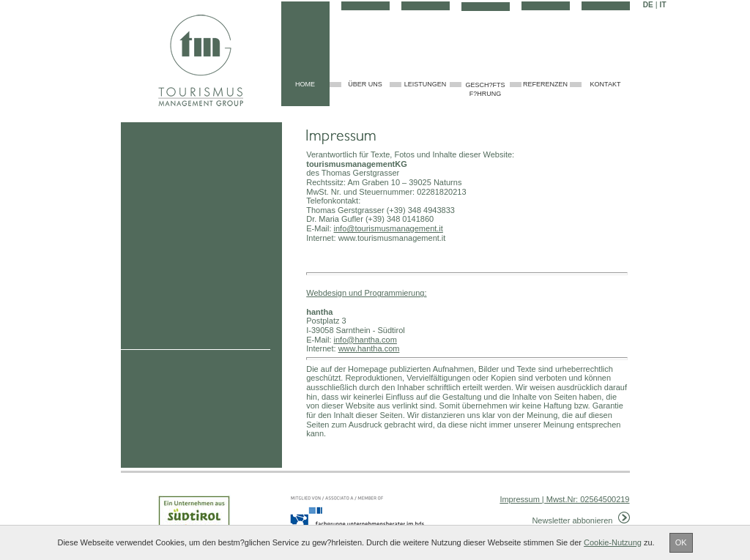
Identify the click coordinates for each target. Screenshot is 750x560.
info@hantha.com (365, 340)
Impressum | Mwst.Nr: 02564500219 (564, 499)
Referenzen (545, 84)
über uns (365, 84)
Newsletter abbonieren (580, 520)
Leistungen (426, 84)
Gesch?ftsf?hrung (485, 90)
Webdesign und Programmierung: (366, 293)
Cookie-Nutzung (613, 542)
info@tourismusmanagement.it (389, 228)
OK (681, 542)
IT (663, 5)
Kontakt (606, 84)
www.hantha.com (369, 348)
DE (648, 5)
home (305, 84)
